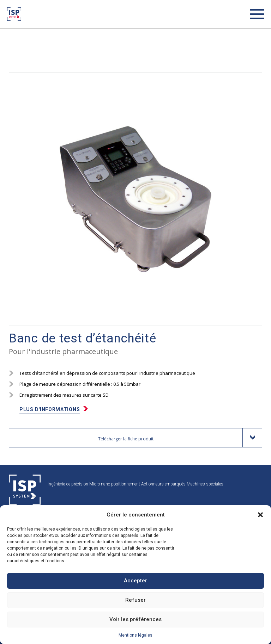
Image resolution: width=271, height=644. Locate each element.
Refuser (135, 600)
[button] (260, 515)
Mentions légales (135, 635)
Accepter (135, 581)
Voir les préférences (135, 619)
